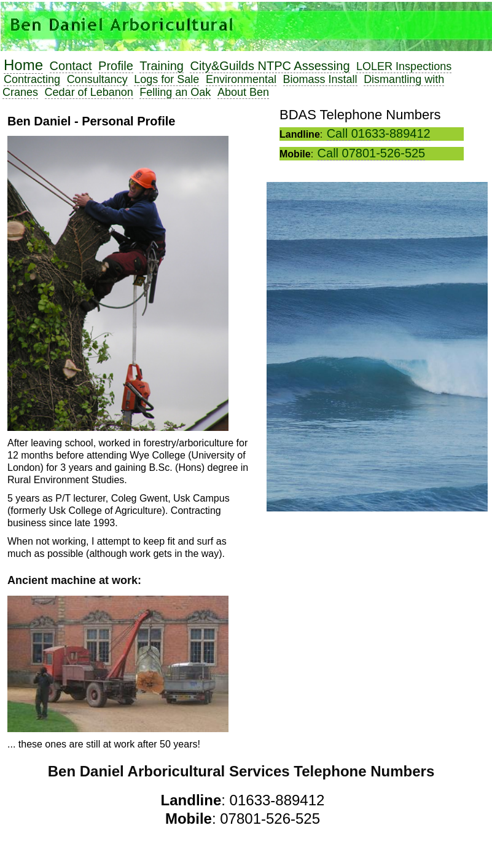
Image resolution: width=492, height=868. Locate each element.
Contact (71, 66)
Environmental (241, 79)
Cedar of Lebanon (89, 92)
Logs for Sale (166, 79)
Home (23, 65)
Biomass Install (320, 79)
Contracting (32, 79)
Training (162, 66)
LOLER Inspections (404, 66)
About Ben (243, 92)
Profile (116, 66)
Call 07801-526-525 (372, 153)
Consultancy (97, 79)
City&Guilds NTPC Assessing (270, 66)
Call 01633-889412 (379, 133)
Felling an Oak (175, 92)
